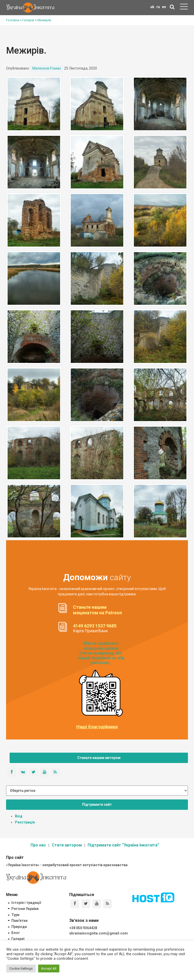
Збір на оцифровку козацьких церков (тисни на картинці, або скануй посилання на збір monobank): (101, 653)
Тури (15, 915)
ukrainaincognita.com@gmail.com (99, 933)
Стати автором (67, 845)
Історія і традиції (26, 903)
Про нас (38, 845)
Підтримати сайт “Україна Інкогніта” (123, 845)
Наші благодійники (97, 727)
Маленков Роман (47, 68)
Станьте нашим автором (99, 758)
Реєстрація (25, 822)
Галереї (18, 939)
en (164, 7)
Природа (19, 927)
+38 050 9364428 (83, 928)
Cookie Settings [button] (21, 968)
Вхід (19, 816)
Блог (16, 933)
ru (158, 7)
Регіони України (25, 909)
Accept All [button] (49, 968)
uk (152, 7)
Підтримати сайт (97, 804)
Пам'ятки (19, 921)
